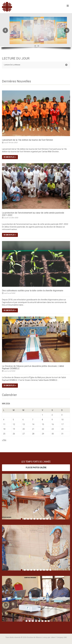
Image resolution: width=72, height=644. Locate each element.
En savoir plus (10, 157)
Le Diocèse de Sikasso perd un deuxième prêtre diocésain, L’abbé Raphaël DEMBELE (33, 367)
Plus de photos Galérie (36, 468)
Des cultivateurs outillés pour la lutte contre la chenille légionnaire (33, 291)
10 (50, 519)
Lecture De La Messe (36, 65)
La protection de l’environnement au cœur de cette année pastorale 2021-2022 (33, 214)
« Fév (4, 440)
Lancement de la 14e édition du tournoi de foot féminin (27, 140)
